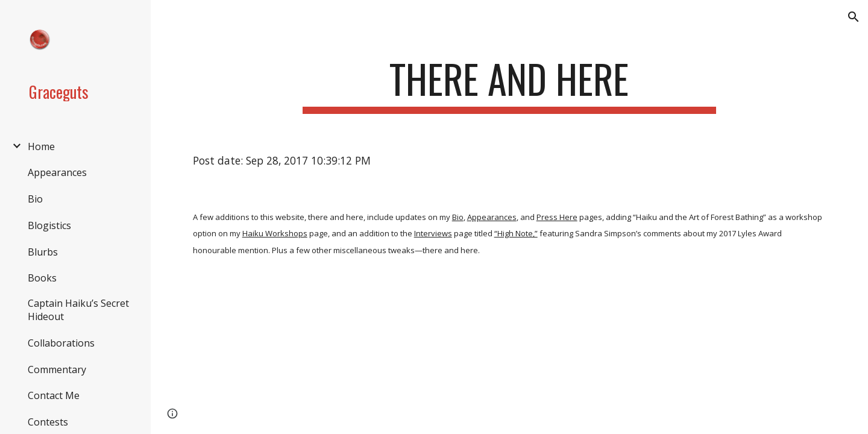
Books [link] (42, 278)
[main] (509, 85)
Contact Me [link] (54, 395)
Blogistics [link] (49, 225)
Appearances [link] (57, 172)
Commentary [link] (57, 370)
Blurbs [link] (43, 252)
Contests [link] (48, 422)
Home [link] (41, 146)
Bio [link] (35, 199)
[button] (854, 17)
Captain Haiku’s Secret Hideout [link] (78, 310)
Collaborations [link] (61, 343)
